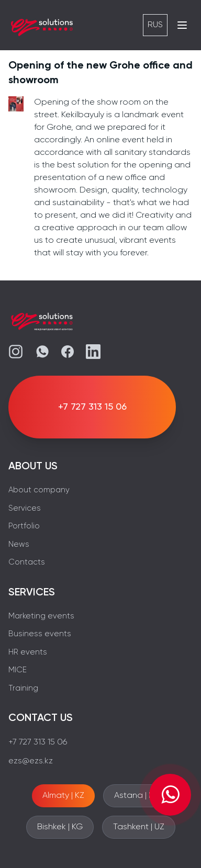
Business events (40, 634)
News (19, 544)
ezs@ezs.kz (31, 761)
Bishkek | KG (60, 827)
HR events (28, 652)
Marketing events (41, 616)
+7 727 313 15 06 (38, 742)
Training (23, 688)
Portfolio (24, 526)
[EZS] (42, 25)
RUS (155, 25)
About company (39, 490)
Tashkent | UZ (139, 827)
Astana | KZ (136, 796)
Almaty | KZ (63, 796)
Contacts (27, 562)
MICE (18, 670)
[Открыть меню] (182, 25)
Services (25, 508)
